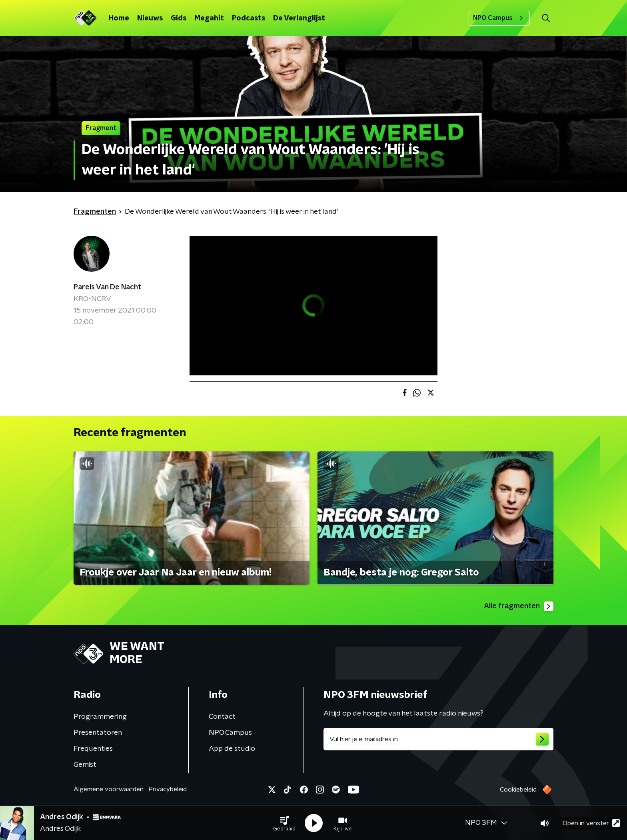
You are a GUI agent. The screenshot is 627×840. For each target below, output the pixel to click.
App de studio (232, 749)
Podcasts (249, 18)
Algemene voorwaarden (109, 789)
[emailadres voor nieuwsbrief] (438, 739)
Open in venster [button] (591, 823)
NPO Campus (499, 18)
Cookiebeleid (518, 790)
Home (119, 18)
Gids (179, 18)
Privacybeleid (168, 789)
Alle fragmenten (519, 606)
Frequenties (93, 749)
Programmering (100, 717)
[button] (284, 823)
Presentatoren (98, 733)
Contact (222, 717)
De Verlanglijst (299, 18)
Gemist (85, 765)
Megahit (209, 18)
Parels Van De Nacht (107, 287)
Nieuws (150, 18)
